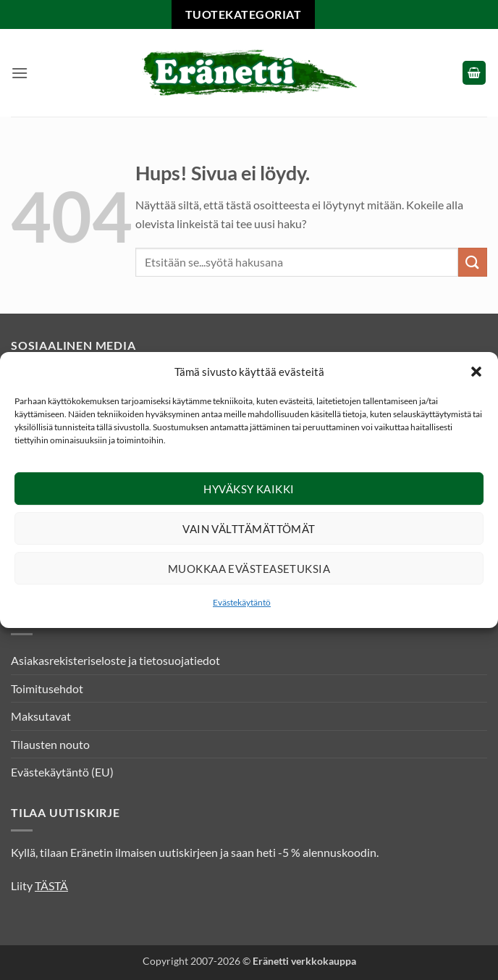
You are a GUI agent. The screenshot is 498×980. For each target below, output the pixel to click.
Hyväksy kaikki (249, 489)
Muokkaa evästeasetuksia (249, 569)
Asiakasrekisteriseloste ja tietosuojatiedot (115, 660)
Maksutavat (41, 716)
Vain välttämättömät (249, 529)
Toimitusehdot (47, 688)
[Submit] (473, 262)
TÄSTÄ (51, 885)
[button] (476, 372)
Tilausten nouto (50, 744)
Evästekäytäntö (242, 602)
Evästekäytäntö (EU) (62, 772)
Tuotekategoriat (243, 14)
